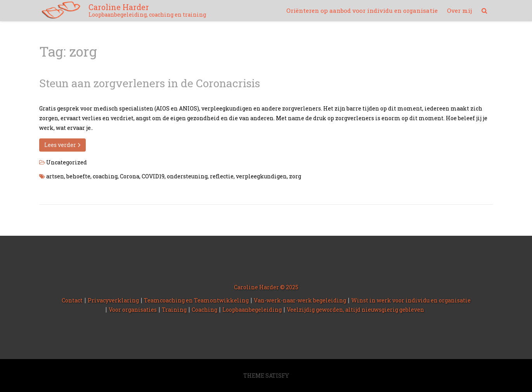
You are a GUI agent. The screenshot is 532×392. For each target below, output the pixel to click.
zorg (295, 176)
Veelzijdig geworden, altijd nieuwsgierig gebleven (355, 310)
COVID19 (153, 176)
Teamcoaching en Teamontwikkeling (196, 300)
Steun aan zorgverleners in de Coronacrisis (150, 83)
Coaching (204, 310)
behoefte (78, 176)
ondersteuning (187, 176)
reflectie (222, 176)
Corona (130, 176)
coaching (105, 176)
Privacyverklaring (113, 300)
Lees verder (62, 145)
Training (174, 310)
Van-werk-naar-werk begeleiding (300, 300)
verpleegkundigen (261, 176)
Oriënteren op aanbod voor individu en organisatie (362, 10)
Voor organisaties (133, 310)
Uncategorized (67, 162)
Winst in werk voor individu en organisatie (411, 300)
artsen (55, 176)
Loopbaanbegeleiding (252, 310)
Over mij (459, 10)
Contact (72, 300)
